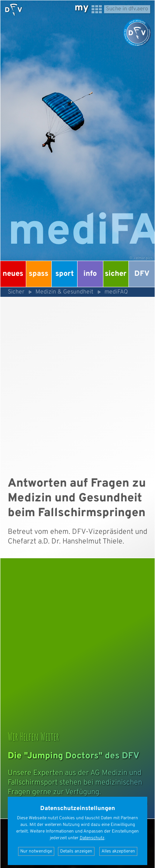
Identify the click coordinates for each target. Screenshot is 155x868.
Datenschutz (92, 838)
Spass (39, 274)
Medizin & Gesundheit (64, 292)
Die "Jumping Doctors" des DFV (74, 756)
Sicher (116, 274)
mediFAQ (116, 292)
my (82, 8)
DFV (142, 274)
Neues (13, 274)
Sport (65, 274)
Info (90, 274)
